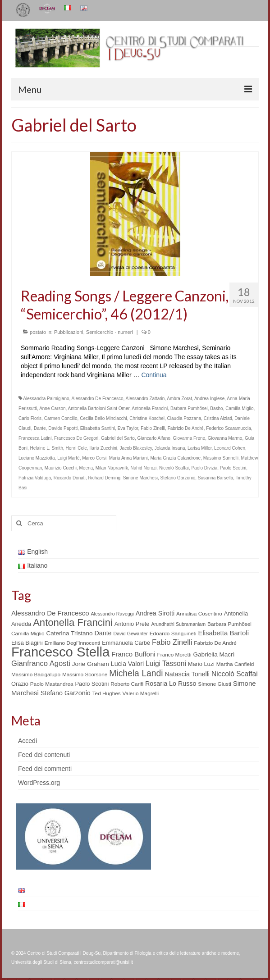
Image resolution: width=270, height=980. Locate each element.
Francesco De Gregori (76, 438)
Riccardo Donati (70, 478)
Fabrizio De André (186, 428)
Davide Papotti (63, 428)
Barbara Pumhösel (189, 408)
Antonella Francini (150, 408)
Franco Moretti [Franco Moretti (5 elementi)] (174, 655)
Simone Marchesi (140, 478)
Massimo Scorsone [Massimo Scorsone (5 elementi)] (85, 675)
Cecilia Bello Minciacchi (103, 418)
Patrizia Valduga (35, 478)
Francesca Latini (35, 438)
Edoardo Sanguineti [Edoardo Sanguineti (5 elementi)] (173, 634)
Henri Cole (76, 448)
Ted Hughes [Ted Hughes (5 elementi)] (107, 693)
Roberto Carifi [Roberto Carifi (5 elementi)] (127, 684)
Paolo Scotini (233, 468)
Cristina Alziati (218, 418)
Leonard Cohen (230, 448)
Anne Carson (52, 408)
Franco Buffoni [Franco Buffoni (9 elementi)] (133, 654)
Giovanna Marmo (225, 438)
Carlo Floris (30, 418)
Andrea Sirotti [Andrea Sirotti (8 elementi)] (155, 613)
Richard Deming (104, 478)
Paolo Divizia (204, 468)
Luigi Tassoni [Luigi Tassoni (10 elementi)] (166, 663)
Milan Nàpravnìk (112, 468)
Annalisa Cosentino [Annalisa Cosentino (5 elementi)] (199, 614)
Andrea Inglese (209, 399)
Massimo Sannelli (221, 458)
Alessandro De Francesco (98, 399)
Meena (86, 468)
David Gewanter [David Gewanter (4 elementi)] (130, 634)
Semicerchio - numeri (110, 332)
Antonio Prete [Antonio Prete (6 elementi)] (132, 624)
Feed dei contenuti (44, 755)
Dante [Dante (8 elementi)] (103, 633)
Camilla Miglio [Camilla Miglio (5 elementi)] (28, 634)
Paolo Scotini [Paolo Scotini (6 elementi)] (92, 684)
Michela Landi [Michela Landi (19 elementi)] (136, 673)
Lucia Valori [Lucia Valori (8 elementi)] (127, 664)
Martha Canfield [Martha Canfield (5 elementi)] (235, 664)
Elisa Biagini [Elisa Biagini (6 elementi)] (27, 643)
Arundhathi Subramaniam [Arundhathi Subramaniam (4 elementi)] (178, 624)
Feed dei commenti (45, 769)
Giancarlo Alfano (153, 438)
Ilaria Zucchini (103, 448)
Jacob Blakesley (136, 448)
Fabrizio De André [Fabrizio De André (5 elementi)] (215, 643)
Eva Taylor (128, 428)
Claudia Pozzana (184, 418)
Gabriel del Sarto (118, 438)
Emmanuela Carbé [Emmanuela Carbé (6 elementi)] (126, 643)
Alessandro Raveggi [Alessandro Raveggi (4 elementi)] (112, 614)
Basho (216, 408)
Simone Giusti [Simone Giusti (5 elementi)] (215, 684)
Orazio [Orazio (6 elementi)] (20, 684)
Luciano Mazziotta (37, 458)
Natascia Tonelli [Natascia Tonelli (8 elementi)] (187, 674)
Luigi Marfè (68, 458)
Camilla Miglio (239, 408)
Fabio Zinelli (153, 428)
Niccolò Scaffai (174, 468)
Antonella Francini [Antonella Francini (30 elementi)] (73, 622)
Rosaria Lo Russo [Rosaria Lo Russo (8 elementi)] (171, 684)
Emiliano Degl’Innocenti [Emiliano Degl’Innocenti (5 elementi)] (72, 643)
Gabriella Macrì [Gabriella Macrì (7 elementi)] (214, 654)
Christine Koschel (147, 418)
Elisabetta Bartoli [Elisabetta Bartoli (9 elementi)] (223, 633)
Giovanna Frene (189, 438)
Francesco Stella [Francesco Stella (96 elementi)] (60, 652)
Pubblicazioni (69, 332)
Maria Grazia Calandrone (175, 458)
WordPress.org (39, 783)
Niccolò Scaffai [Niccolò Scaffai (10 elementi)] (235, 674)
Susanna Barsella (215, 478)
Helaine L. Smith (47, 448)
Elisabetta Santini (98, 428)
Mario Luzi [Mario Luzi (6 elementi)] (201, 664)
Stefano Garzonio (178, 478)
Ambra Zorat (179, 399)
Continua (154, 375)
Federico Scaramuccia (228, 428)
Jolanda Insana (170, 448)
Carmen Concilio (61, 418)
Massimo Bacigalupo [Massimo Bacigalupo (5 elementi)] (36, 675)
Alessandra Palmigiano (46, 399)
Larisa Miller (199, 448)
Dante (40, 428)
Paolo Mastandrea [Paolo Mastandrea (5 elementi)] (52, 684)
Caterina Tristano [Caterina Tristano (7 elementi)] (69, 633)
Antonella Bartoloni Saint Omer (99, 408)
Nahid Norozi (144, 468)
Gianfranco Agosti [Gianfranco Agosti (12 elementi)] (41, 663)
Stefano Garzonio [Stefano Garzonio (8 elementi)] (66, 693)
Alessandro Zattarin (145, 399)
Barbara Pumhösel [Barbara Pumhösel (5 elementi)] (229, 624)
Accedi (27, 741)
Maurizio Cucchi (61, 468)
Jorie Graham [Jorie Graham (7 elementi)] (91, 664)
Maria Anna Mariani (128, 458)
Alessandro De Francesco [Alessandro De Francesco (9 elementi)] (50, 613)
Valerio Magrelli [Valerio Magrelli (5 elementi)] (141, 693)
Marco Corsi (94, 458)
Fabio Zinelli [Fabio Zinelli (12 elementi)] (172, 642)
